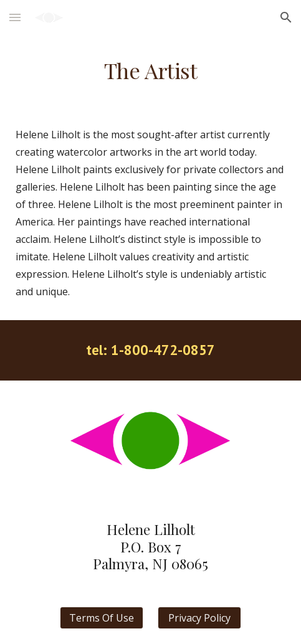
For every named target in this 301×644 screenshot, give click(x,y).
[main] (150, 70)
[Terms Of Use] (102, 618)
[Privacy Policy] (199, 618)
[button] (15, 17)
